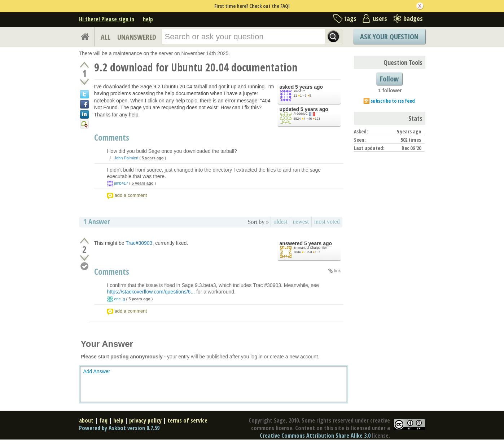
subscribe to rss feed (393, 101)
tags (350, 18)
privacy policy (145, 420)
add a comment (131, 195)
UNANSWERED (137, 37)
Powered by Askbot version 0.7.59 (119, 428)
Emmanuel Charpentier (310, 248)
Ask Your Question (389, 37)
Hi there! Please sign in (107, 19)
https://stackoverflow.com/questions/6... (151, 292)
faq (103, 420)
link (337, 271)
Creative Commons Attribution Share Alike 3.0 (315, 436)
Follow (389, 79)
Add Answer (97, 371)
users (380, 18)
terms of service (187, 420)
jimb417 (299, 91)
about (86, 420)
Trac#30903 (139, 243)
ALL (106, 37)
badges (413, 18)
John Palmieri (126, 158)
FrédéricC (301, 114)
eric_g (120, 299)
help (148, 19)
